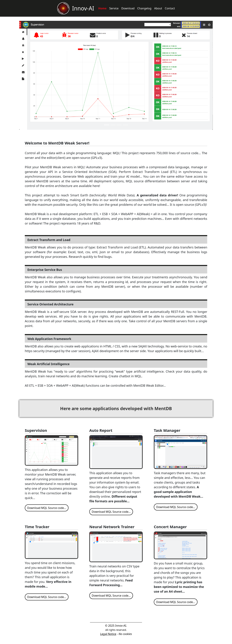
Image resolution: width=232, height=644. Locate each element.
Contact (170, 8)
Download (128, 8)
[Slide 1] (107, 125)
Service (114, 8)
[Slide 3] (119, 125)
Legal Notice (108, 634)
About (158, 8)
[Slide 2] (113, 125)
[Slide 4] (125, 125)
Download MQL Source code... (47, 508)
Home (102, 8)
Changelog (144, 8)
